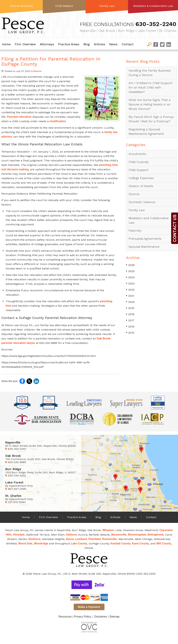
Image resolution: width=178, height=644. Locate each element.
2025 (130, 271)
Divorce (37, 71)
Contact (128, 44)
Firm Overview (25, 44)
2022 (130, 290)
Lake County (79, 543)
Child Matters (64, 6)
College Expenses (141, 178)
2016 (130, 327)
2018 (130, 314)
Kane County (140, 543)
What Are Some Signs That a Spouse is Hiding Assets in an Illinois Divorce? (150, 104)
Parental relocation (19, 117)
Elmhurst (34, 539)
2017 (130, 320)
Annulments (137, 154)
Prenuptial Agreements (145, 239)
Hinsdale (19, 535)
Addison (71, 535)
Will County (164, 543)
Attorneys (47, 44)
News (113, 44)
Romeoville (109, 539)
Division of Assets (141, 186)
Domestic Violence (142, 202)
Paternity (135, 231)
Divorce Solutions (21, 6)
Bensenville (119, 535)
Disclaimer (101, 617)
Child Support (139, 170)
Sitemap (114, 617)
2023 (130, 283)
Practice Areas (69, 44)
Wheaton (108, 530)
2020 (130, 302)
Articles (100, 44)
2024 (130, 277)
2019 (130, 308)
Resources (65, 617)
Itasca (70, 539)
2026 (130, 265)
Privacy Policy (83, 617)
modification (57, 121)
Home (6, 44)
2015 (130, 333)
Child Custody (139, 162)
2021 (130, 296)
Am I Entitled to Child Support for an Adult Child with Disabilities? (150, 87)
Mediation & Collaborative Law (153, 6)
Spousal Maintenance (144, 247)
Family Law (107, 6)
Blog (87, 44)
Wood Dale (25, 543)
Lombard (81, 539)
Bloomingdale (137, 535)
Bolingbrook (156, 535)
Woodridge (41, 543)
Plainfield (94, 539)
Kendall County (120, 543)
